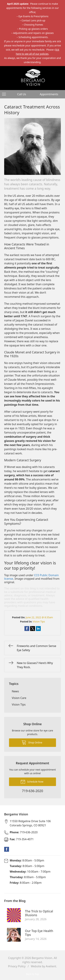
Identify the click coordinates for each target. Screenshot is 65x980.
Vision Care (19, 698)
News (15, 691)
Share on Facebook (27, 629)
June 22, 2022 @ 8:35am (39, 617)
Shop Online (32, 742)
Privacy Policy (17, 966)
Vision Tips (39, 621)
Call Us (22, 94)
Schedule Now (32, 781)
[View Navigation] (5, 94)
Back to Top (33, 974)
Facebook (7, 849)
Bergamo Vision (42, 958)
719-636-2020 (24, 832)
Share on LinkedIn (38, 629)
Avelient (51, 966)
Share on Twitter (33, 629)
